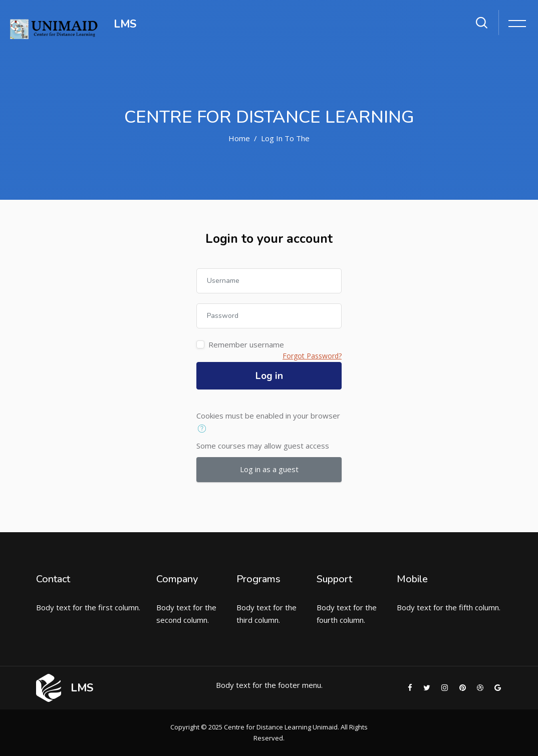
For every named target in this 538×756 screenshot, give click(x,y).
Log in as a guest (269, 469)
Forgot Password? (312, 356)
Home (239, 138)
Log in (269, 376)
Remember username (246, 344)
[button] (204, 429)
